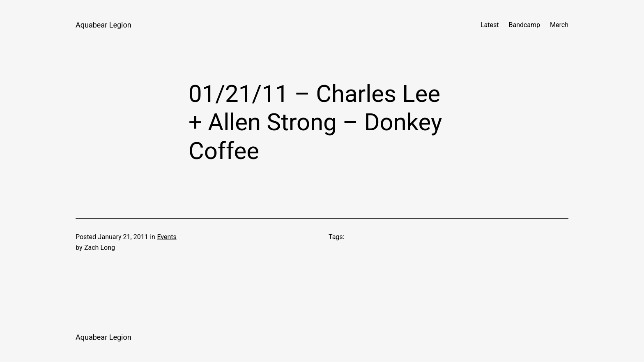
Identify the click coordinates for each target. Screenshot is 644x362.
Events (167, 237)
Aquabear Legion (103, 25)
